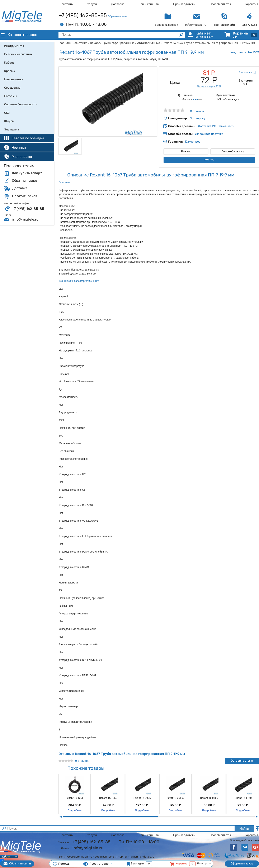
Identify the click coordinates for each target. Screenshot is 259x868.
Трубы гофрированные (118, 43)
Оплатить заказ (25, 196)
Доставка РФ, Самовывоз (216, 126)
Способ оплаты (220, 4)
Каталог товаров (19, 35)
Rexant (95, 43)
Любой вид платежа (209, 134)
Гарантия (251, 4)
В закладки (245, 72)
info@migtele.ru (25, 219)
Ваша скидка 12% (209, 86)
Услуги (92, 4)
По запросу (198, 118)
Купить (209, 160)
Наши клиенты (149, 4)
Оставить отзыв (242, 761)
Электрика (80, 43)
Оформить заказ (242, 864)
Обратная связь (118, 16)
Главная (64, 43)
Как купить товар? (27, 173)
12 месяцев (193, 142)
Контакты (67, 4)
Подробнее (75, 810)
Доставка (118, 4)
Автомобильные (149, 43)
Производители (184, 4)
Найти (244, 829)
